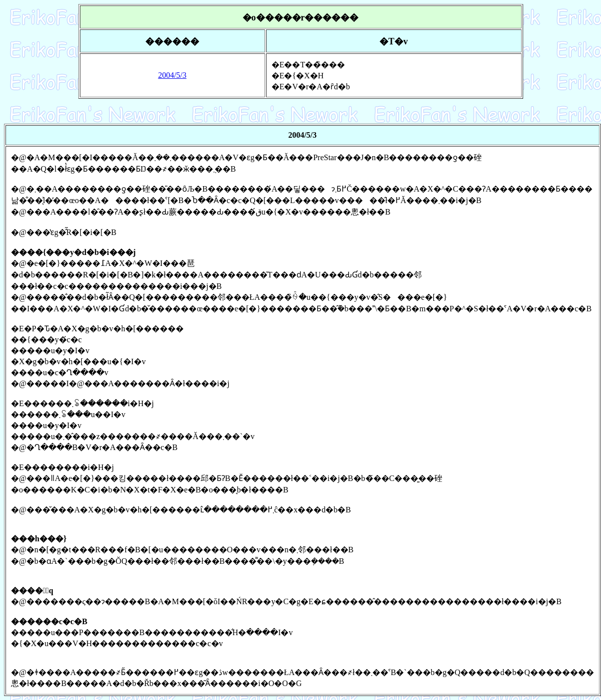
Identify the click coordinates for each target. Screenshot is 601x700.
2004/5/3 (172, 75)
